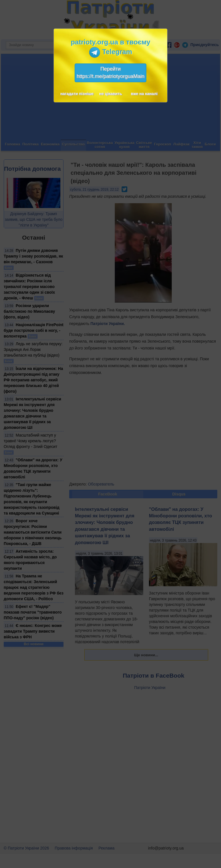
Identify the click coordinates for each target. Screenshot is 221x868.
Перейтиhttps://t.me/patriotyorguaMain (110, 73)
